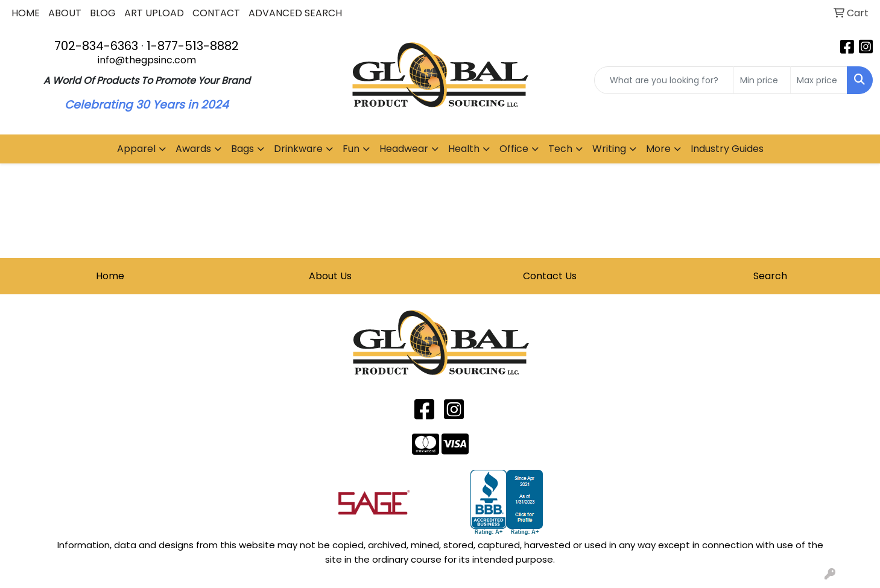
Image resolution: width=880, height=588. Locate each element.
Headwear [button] (404, 149)
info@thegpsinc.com (147, 60)
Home (110, 276)
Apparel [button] (136, 149)
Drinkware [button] (298, 149)
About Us (330, 276)
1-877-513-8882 (193, 46)
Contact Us (550, 276)
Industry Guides (727, 149)
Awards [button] (193, 149)
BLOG (103, 13)
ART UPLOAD (154, 13)
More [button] (658, 149)
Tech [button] (560, 149)
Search (770, 276)
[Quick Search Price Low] (762, 80)
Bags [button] (242, 149)
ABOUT (65, 13)
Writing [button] (609, 149)
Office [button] (514, 149)
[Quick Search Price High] (819, 80)
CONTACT (216, 13)
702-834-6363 (96, 46)
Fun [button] (351, 149)
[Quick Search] (664, 80)
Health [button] (464, 149)
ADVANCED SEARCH (295, 13)
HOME (26, 13)
